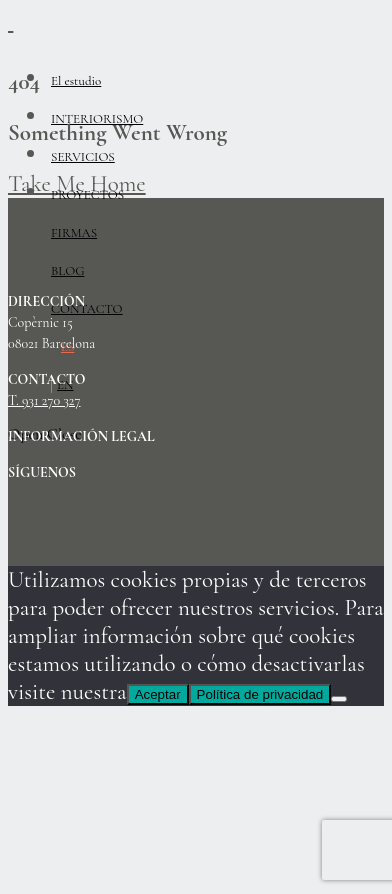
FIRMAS (74, 233)
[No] (339, 699)
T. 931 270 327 (44, 401)
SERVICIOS (83, 157)
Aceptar (158, 694)
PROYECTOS (87, 195)
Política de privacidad (260, 694)
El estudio (76, 81)
